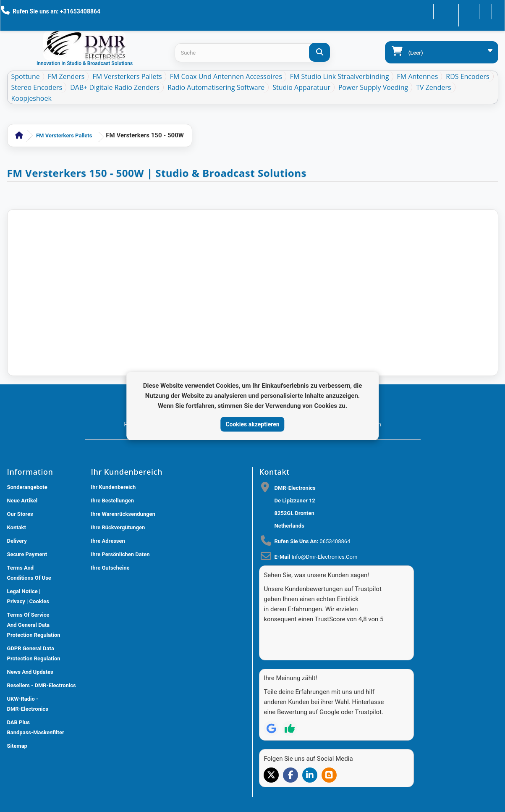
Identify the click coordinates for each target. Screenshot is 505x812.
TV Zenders (433, 87)
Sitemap (17, 746)
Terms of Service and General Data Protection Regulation (34, 625)
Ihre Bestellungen (113, 501)
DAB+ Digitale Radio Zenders (115, 87)
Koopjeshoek (31, 98)
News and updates (30, 672)
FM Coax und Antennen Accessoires (226, 76)
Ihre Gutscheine (110, 568)
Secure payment (27, 554)
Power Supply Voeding (373, 87)
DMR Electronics (131, 808)
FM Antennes (418, 76)
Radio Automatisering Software (216, 87)
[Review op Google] (271, 714)
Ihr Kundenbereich (114, 487)
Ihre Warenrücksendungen (123, 514)
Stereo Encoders (37, 87)
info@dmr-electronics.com (324, 557)
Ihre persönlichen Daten (120, 554)
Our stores (20, 514)
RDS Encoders (467, 76)
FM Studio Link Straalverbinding (340, 76)
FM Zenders (66, 76)
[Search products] (252, 53)
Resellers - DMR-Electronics (42, 685)
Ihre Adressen (108, 541)
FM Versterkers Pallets (127, 76)
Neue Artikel (22, 501)
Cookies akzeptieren (252, 424)
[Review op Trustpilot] (290, 714)
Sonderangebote (27, 487)
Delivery (17, 541)
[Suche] (319, 52)
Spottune (26, 76)
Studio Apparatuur (301, 87)
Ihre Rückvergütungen (118, 527)
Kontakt (430, 11)
